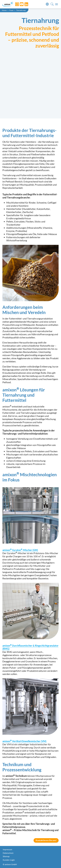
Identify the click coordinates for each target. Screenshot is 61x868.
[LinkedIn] (25, 4)
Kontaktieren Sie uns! (46, 840)
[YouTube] (20, 4)
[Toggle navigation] (57, 4)
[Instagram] (15, 4)
